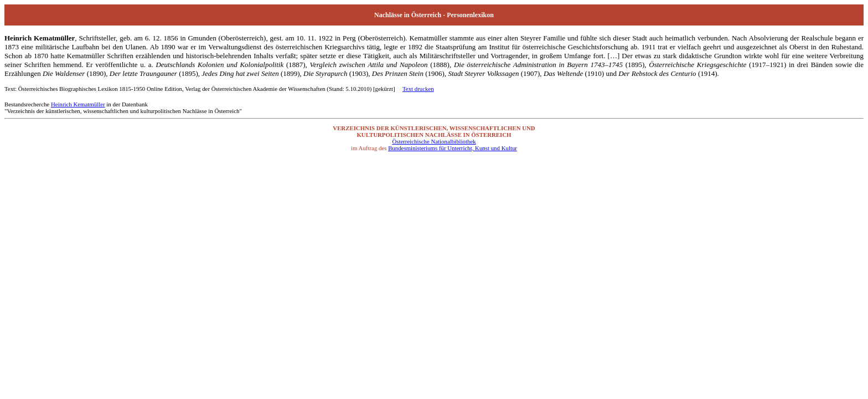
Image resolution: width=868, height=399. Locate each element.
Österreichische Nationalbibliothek (434, 141)
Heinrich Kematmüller (78, 104)
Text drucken (418, 89)
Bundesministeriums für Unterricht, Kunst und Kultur (453, 148)
